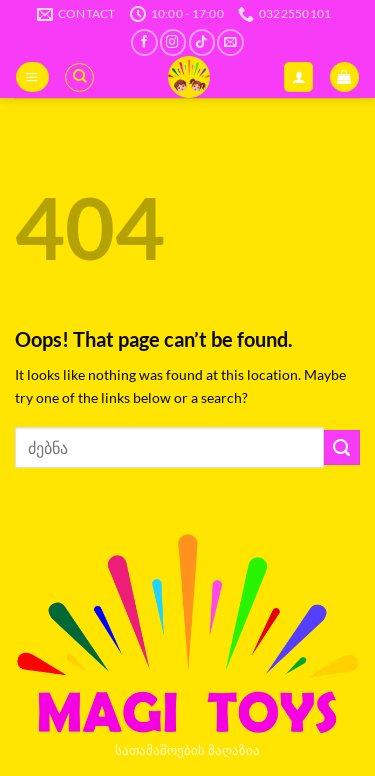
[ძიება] (79, 77)
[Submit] (342, 448)
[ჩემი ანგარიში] (298, 77)
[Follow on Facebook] (144, 42)
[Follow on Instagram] (173, 42)
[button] (32, 77)
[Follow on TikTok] (202, 42)
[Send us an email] (230, 42)
